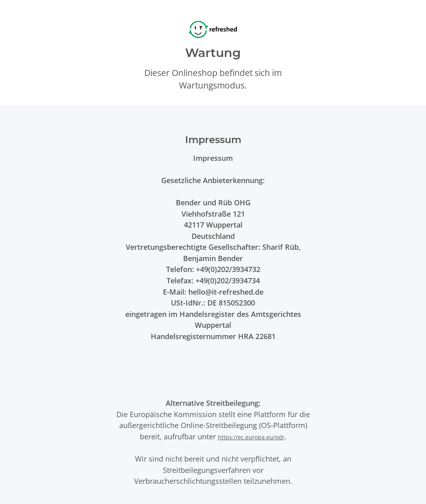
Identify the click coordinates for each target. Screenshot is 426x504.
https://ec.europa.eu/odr (251, 437)
